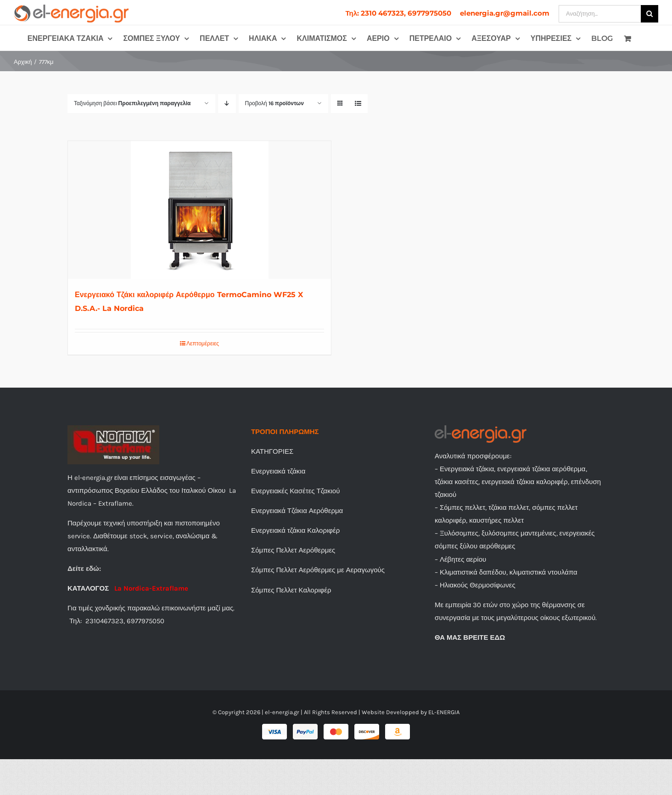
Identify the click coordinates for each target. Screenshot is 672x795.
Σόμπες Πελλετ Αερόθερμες (293, 550)
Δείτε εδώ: (84, 569)
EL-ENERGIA (444, 712)
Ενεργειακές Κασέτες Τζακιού (295, 491)
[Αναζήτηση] (650, 14)
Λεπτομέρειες (203, 344)
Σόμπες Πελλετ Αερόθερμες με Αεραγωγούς (318, 570)
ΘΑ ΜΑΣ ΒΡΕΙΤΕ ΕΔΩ (470, 637)
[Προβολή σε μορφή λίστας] (358, 104)
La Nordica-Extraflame (150, 588)
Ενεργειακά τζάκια (278, 471)
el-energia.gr (282, 712)
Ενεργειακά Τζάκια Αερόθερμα (297, 511)
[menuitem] (398, 13)
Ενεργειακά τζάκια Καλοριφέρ (295, 530)
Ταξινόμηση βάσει (132, 103)
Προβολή (274, 103)
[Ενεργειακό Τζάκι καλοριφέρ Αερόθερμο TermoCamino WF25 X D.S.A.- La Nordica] (199, 210)
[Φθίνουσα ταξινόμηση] (227, 104)
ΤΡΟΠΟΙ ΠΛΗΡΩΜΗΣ (285, 432)
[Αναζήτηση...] (600, 14)
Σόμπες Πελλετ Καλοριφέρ (291, 590)
